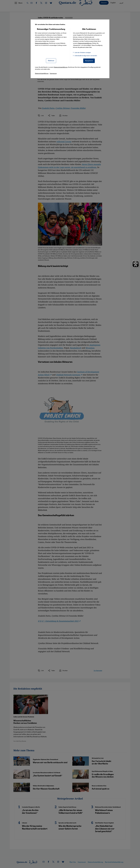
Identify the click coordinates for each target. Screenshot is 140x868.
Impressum (53, 73)
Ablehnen (51, 61)
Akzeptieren (89, 61)
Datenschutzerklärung (42, 43)
